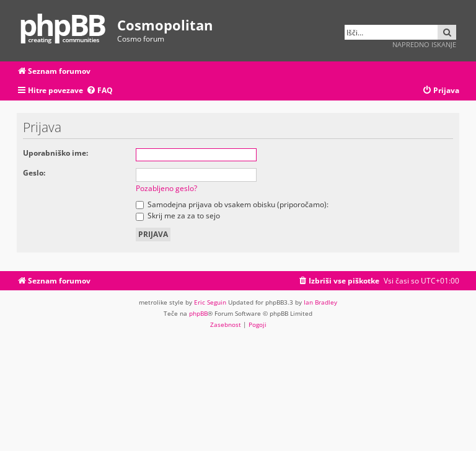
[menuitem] (99, 91)
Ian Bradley (320, 302)
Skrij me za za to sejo (178, 216)
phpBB (198, 313)
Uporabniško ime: (55, 153)
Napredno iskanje (424, 44)
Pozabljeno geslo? (166, 188)
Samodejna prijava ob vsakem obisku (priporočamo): (232, 204)
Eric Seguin (210, 302)
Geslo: (34, 173)
